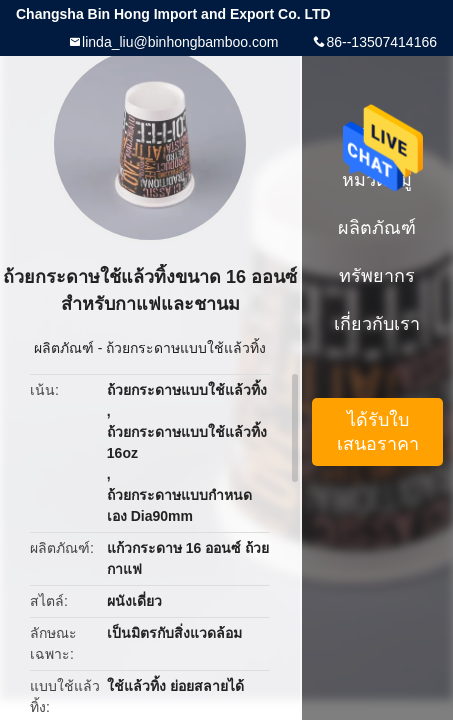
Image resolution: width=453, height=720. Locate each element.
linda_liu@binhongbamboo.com (180, 42)
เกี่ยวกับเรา (377, 324)
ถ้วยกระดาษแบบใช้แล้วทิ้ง (186, 348)
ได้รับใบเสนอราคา (378, 432)
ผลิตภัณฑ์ (64, 348)
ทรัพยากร (377, 276)
